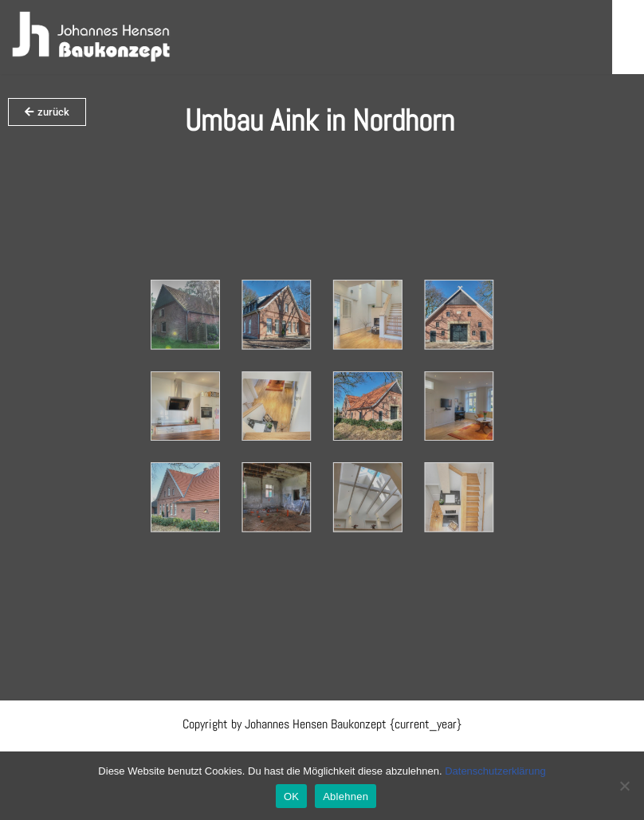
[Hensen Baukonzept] (91, 37)
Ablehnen (346, 796)
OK (291, 796)
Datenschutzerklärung (495, 771)
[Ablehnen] (624, 786)
